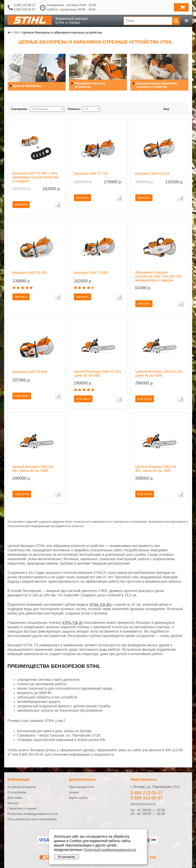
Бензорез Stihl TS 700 (91, 174)
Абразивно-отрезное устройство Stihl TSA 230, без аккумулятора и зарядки (159, 276)
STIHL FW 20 (72, 623)
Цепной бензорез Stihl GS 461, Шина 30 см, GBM (33, 469)
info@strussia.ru (143, 804)
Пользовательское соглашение (32, 819)
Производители (81, 787)
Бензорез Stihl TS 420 (30, 273)
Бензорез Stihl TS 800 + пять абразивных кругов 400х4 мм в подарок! (35, 177)
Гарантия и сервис (22, 808)
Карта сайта (78, 798)
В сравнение (58, 205)
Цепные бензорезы (27, 86)
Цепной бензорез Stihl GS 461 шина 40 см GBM (159, 373)
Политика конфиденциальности (33, 814)
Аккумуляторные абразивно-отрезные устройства (157, 85)
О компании (17, 792)
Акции (74, 792)
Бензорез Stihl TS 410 (152, 174)
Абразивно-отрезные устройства (90, 85)
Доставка (15, 798)
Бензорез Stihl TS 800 (91, 273)
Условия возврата (22, 787)
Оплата (13, 803)
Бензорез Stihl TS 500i (30, 372)
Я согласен (66, 857)
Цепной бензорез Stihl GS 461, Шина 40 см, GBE (156, 469)
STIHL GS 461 (101, 604)
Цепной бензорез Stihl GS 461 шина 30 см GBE (98, 373)
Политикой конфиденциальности (110, 850)
